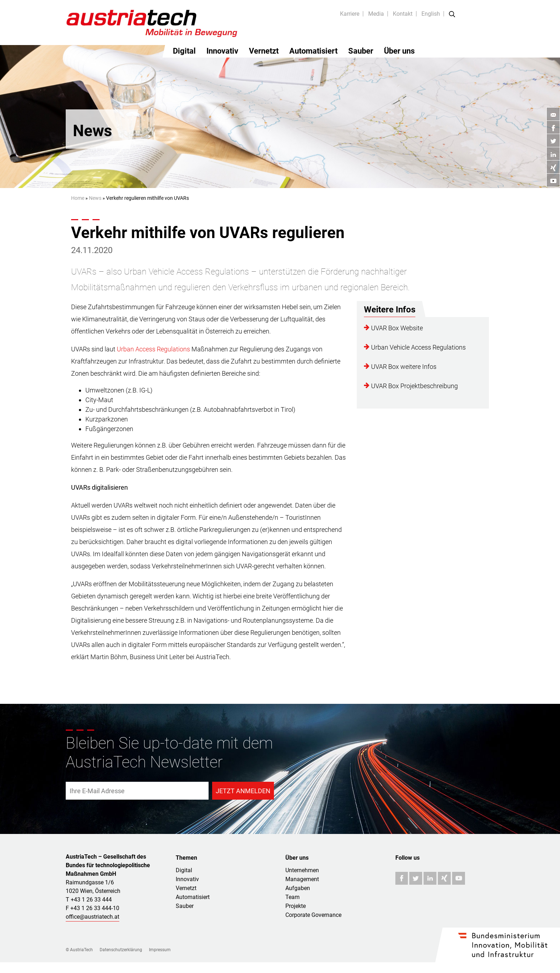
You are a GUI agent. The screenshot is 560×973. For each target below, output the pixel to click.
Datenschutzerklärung (121, 950)
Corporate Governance (313, 915)
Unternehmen (302, 870)
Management (302, 879)
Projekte (296, 906)
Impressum (160, 950)
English (431, 14)
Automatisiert (313, 51)
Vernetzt (264, 51)
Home (78, 198)
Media (376, 14)
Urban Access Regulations (153, 349)
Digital (184, 51)
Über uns (399, 51)
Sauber (361, 51)
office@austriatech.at (92, 917)
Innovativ (222, 51)
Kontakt (403, 14)
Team (292, 897)
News (95, 198)
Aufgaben (298, 888)
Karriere (350, 14)
